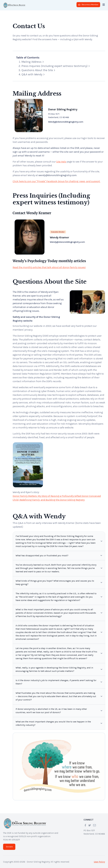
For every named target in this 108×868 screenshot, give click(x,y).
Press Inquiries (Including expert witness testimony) (56, 66)
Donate (9, 847)
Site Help (61, 162)
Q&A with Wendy (33, 74)
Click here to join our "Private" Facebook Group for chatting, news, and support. (56, 181)
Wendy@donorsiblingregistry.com (66, 122)
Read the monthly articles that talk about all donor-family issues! (49, 267)
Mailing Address (33, 62)
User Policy (99, 862)
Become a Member (88, 5)
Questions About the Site (38, 70)
